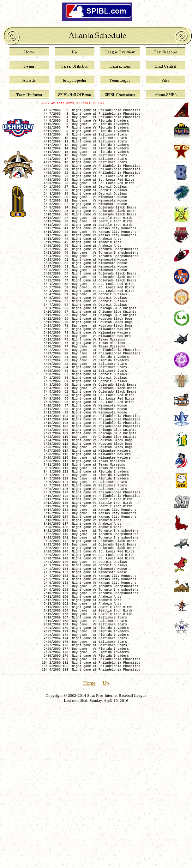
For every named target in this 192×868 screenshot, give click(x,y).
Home (89, 838)
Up (106, 838)
